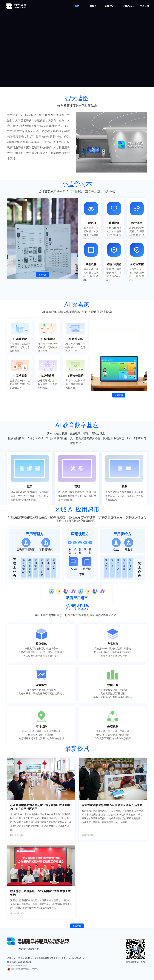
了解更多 (43, 275)
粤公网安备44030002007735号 (23, 969)
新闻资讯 (109, 6)
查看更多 (77, 926)
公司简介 (92, 6)
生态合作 (144, 6)
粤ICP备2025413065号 (17, 965)
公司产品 (127, 6)
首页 (77, 6)
